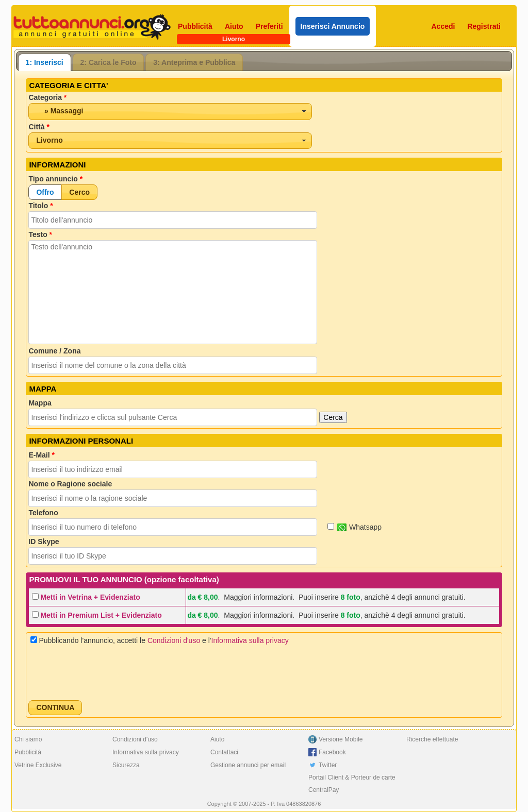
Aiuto (234, 26)
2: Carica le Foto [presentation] (109, 62)
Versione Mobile (341, 739)
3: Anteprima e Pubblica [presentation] (194, 62)
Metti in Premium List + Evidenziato (101, 615)
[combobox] (170, 112)
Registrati (484, 26)
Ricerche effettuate (432, 739)
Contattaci (224, 752)
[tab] (45, 62)
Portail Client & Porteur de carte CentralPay (352, 784)
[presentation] (107, 672)
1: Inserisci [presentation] (45, 62)
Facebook (332, 752)
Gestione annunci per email (248, 765)
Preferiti (269, 26)
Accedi (443, 26)
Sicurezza (126, 765)
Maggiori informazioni (258, 597)
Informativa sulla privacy (250, 640)
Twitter (328, 765)
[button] (45, 192)
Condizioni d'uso (174, 640)
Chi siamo (28, 739)
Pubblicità (195, 26)
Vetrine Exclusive (38, 765)
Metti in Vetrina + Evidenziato (90, 597)
